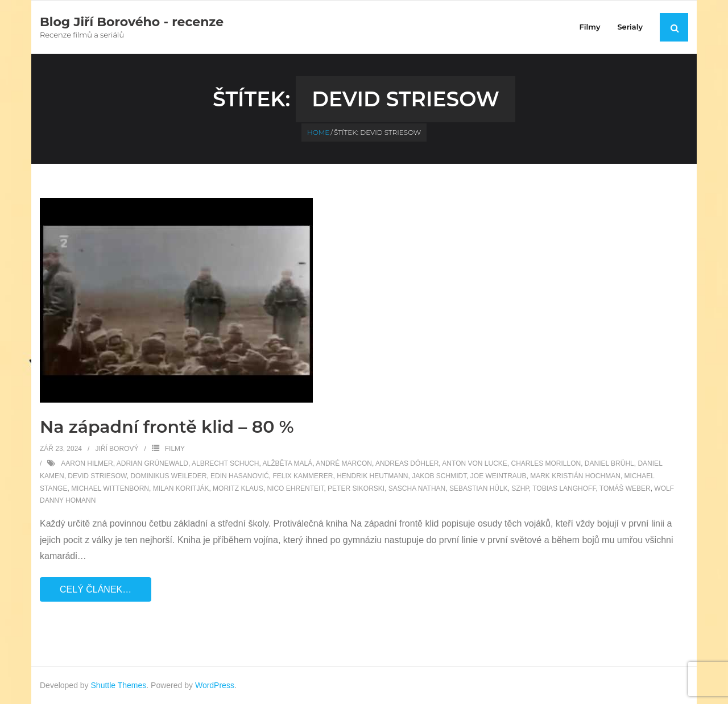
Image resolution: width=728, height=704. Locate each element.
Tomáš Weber (625, 488)
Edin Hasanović (240, 476)
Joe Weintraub (499, 476)
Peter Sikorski (356, 488)
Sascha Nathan (417, 488)
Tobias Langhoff (564, 488)
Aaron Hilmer (87, 463)
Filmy (175, 449)
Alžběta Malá (287, 463)
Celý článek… (96, 589)
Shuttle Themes (119, 685)
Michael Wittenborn (110, 488)
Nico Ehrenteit (295, 488)
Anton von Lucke (474, 463)
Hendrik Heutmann (372, 476)
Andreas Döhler (407, 463)
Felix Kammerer (303, 476)
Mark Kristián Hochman (575, 476)
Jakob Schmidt (439, 476)
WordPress (215, 685)
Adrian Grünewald (152, 463)
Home (318, 132)
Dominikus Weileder (168, 476)
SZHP (520, 488)
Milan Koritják (181, 488)
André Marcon (344, 463)
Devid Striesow (97, 476)
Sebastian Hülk (479, 488)
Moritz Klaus (238, 488)
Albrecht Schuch (225, 463)
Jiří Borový (117, 449)
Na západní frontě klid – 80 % (167, 427)
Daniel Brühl (609, 463)
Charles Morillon (546, 463)
